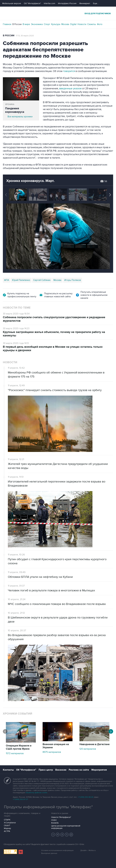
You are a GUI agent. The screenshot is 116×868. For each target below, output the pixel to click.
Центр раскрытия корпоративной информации (66, 827)
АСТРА (7, 831)
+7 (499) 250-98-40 (86, 797)
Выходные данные (49, 853)
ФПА (7, 280)
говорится (69, 71)
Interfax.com (49, 3)
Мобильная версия (12, 3)
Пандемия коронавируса (15, 110)
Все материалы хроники (20, 117)
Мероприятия (99, 770)
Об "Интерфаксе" (32, 3)
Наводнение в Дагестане (94, 744)
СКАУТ (7, 826)
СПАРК (7, 820)
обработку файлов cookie (36, 793)
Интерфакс (58, 13)
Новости (82, 24)
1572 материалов (15, 753)
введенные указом (70, 89)
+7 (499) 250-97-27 (20, 799)
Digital (73, 24)
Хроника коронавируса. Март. (30, 181)
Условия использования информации (57, 850)
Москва (65, 24)
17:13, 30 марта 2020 (25, 36)
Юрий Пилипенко (21, 280)
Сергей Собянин (42, 280)
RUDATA (55, 823)
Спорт (47, 24)
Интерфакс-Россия (67, 3)
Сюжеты (92, 24)
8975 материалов (52, 752)
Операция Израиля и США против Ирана (19, 747)
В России (17, 24)
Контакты (8, 770)
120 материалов (88, 749)
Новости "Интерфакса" (61, 817)
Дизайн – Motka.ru (88, 850)
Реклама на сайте (79, 770)
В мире (26, 24)
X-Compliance (10, 823)
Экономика (37, 24)
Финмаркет (85, 3)
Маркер (7, 828)
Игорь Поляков (73, 280)
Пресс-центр (46, 770)
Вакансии (61, 770)
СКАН (54, 820)
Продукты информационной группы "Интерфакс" (48, 807)
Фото (100, 24)
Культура (56, 24)
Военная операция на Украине (56, 746)
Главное (7, 24)
